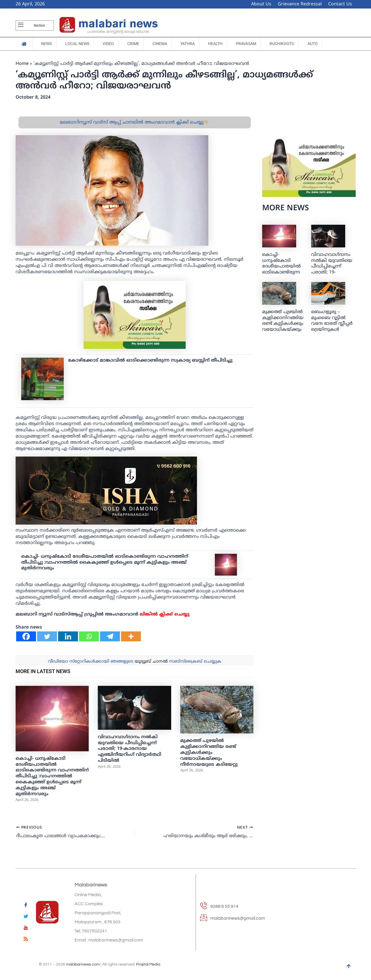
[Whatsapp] (89, 636)
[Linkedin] (68, 636)
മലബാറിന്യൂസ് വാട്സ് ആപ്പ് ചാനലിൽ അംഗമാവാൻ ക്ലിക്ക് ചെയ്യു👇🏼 (134, 122)
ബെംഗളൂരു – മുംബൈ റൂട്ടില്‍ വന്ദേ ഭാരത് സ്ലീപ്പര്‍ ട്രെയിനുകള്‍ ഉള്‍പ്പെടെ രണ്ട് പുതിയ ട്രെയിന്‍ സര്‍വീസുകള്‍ (332, 330)
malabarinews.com (83, 965)
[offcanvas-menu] (21, 26)
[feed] (26, 940)
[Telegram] (110, 636)
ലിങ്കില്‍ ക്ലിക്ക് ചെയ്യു (165, 614)
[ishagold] (106, 491)
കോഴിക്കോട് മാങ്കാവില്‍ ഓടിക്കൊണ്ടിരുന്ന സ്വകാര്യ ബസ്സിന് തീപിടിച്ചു (150, 360)
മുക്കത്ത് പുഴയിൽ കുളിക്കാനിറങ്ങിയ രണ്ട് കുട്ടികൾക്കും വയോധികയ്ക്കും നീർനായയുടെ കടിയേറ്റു (209, 753)
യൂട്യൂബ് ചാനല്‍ (151, 662)
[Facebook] (26, 636)
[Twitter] (47, 636)
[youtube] (26, 929)
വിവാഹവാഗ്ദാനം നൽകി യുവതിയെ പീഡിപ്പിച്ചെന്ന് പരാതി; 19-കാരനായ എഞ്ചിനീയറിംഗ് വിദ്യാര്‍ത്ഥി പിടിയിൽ (130, 749)
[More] (131, 636)
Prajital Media (148, 965)
